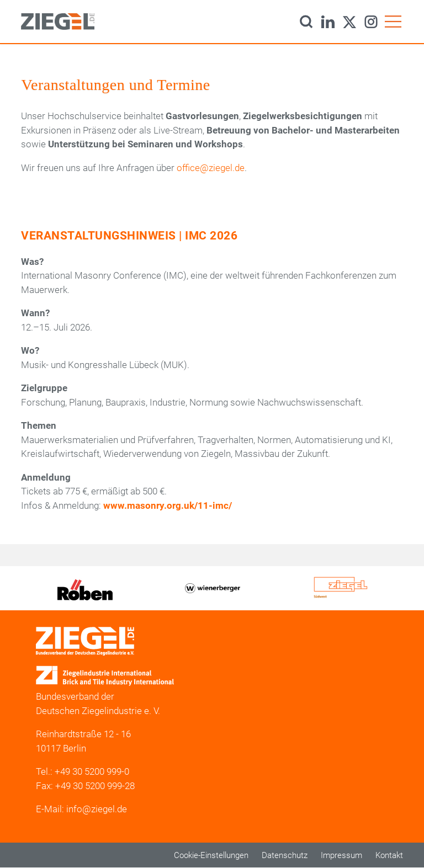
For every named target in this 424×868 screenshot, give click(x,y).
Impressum (341, 855)
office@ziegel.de (211, 168)
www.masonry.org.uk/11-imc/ (168, 505)
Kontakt (389, 855)
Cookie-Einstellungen (211, 855)
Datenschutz (285, 855)
